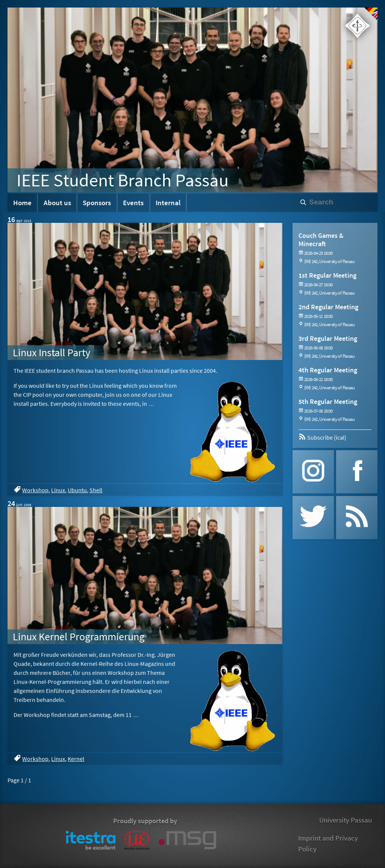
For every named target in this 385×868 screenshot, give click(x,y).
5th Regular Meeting (328, 401)
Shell (96, 490)
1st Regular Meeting (327, 275)
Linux (58, 490)
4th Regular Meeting (328, 370)
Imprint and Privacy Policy (328, 843)
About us (57, 203)
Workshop (35, 490)
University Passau (346, 820)
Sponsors (97, 203)
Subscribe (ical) (322, 437)
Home (22, 203)
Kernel (76, 759)
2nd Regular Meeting (328, 307)
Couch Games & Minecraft (321, 240)
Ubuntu (77, 490)
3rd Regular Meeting (328, 338)
